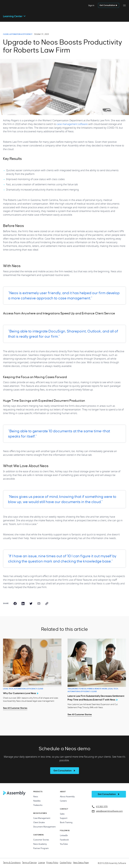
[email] (39, 604)
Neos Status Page (81, 863)
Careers (63, 801)
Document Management (44, 827)
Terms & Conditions (12, 863)
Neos (36, 797)
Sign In (91, 5)
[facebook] (15, 604)
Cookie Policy (66, 863)
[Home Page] (14, 794)
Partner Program (41, 848)
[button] (124, 7)
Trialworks (38, 805)
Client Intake (39, 823)
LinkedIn (64, 836)
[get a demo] (109, 5)
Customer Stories (41, 840)
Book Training (66, 823)
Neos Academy (40, 844)
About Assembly (67, 797)
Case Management (42, 818)
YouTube (64, 844)
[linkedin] (23, 604)
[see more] (65, 771)
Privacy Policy (52, 863)
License (41, 863)
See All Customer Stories (15, 708)
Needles (37, 801)
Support (64, 818)
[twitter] (31, 604)
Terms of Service (29, 863)
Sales (62, 814)
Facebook (64, 840)
